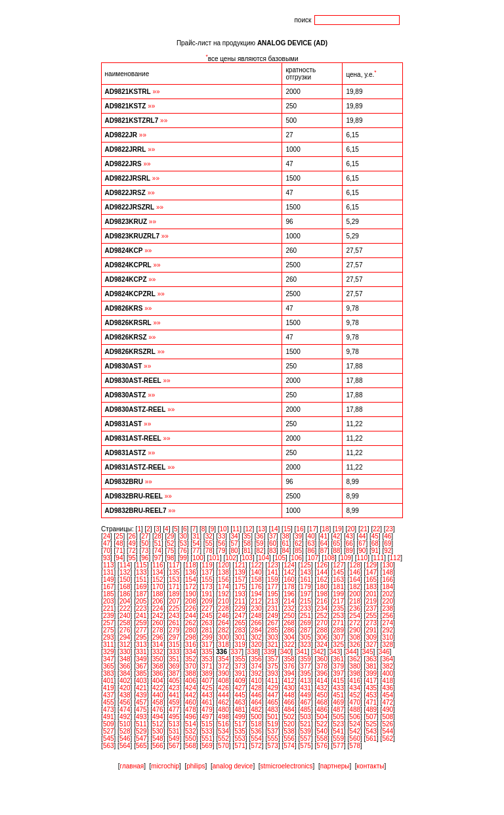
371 (207, 666)
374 (256, 666)
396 (322, 673)
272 (355, 623)
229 (240, 608)
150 (125, 580)
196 (289, 594)
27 (145, 536)
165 (371, 580)
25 (119, 536)
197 (305, 594)
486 (322, 710)
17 (313, 529)
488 (355, 710)
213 (273, 601)
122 (256, 565)
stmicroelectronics (287, 766)
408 (223, 681)
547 (141, 738)
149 (109, 580)
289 (338, 630)
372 (223, 666)
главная (132, 766)
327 (371, 645)
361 (338, 659)
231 (273, 608)
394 (289, 673)
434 (355, 688)
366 (125, 666)
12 (248, 529)
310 (388, 637)
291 (371, 630)
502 (289, 717)
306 (322, 637)
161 (305, 580)
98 (170, 558)
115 (141, 565)
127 (338, 565)
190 (191, 594)
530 (158, 731)
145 (338, 572)
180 (322, 587)
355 (240, 659)
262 (191, 623)
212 (256, 601)
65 (336, 543)
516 (223, 724)
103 (247, 558)
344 (351, 652)
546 (125, 738)
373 (240, 666)
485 (305, 710)
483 (273, 710)
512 (158, 724)
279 (174, 630)
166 (388, 580)
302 (256, 637)
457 (141, 702)
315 (174, 645)
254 (355, 616)
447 (273, 695)
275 (109, 630)
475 (141, 710)
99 (183, 558)
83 (273, 551)
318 (223, 645)
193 (240, 594)
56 (221, 543)
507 (371, 717)
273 (371, 623)
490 (388, 710)
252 (322, 616)
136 (191, 572)
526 (388, 724)
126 (322, 565)
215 (305, 601)
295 (141, 637)
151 (141, 580)
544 (388, 731)
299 (207, 637)
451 (338, 695)
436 (388, 688)
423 (174, 688)
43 (349, 536)
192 (223, 594)
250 (289, 616)
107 (313, 558)
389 (207, 673)
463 (240, 702)
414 (322, 681)
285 (273, 630)
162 (322, 580)
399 (371, 673)
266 (256, 623)
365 (109, 666)
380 (355, 666)
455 (109, 702)
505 (338, 717)
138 (223, 572)
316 (191, 645)
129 (371, 565)
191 (207, 594)
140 (256, 572)
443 (207, 695)
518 (256, 724)
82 (260, 551)
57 (235, 543)
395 (305, 673)
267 (273, 623)
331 (141, 652)
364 (388, 659)
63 (311, 543)
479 (207, 710)
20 (351, 529)
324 (322, 645)
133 (141, 572)
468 (322, 702)
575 (305, 746)
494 (158, 717)
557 (305, 738)
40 (311, 536)
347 (109, 659)
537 (273, 731)
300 (223, 637)
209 (207, 601)
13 (262, 529)
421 (141, 688)
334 (191, 652)
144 (322, 572)
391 (240, 673)
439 (141, 695)
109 (346, 558)
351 (174, 659)
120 (223, 565)
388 (191, 673)
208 (191, 601)
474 (125, 710)
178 (289, 587)
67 (362, 543)
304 (289, 637)
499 (240, 717)
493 (141, 717)
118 (191, 565)
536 (256, 731)
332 (158, 652)
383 (109, 673)
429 (273, 688)
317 (207, 645)
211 (240, 601)
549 (174, 738)
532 (191, 731)
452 (355, 695)
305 (305, 637)
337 (237, 652)
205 (141, 601)
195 (273, 594)
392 (256, 673)
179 (305, 587)
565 (141, 746)
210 (223, 601)
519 (273, 724)
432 (322, 688)
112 (395, 558)
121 (240, 565)
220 (388, 601)
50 (145, 543)
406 (191, 681)
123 (273, 565)
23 (389, 529)
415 (338, 681)
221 (109, 608)
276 (125, 630)
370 (191, 666)
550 (191, 738)
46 (388, 536)
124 (289, 565)
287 (305, 630)
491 (109, 717)
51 (158, 543)
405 (174, 681)
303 (273, 637)
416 (355, 681)
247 (240, 616)
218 (355, 601)
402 (125, 681)
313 (141, 645)
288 (322, 630)
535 (240, 731)
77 (196, 551)
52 (170, 543)
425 (207, 688)
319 (240, 645)
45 (375, 536)
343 (335, 652)
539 (305, 731)
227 (207, 608)
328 (388, 645)
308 (355, 637)
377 (305, 666)
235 (338, 608)
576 (322, 746)
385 (141, 673)
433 (338, 688)
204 (125, 601)
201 (371, 594)
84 (285, 551)
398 (355, 673)
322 (289, 645)
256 (388, 616)
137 (207, 572)
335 (207, 652)
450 (322, 695)
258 (125, 623)
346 (384, 652)
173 (207, 587)
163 (338, 580)
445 (240, 695)
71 (119, 551)
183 (371, 587)
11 (236, 529)
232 (289, 608)
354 (223, 659)
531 (174, 731)
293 (109, 637)
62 (298, 543)
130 (388, 565)
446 (256, 695)
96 (145, 558)
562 (388, 738)
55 (209, 543)
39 (298, 536)
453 (371, 695)
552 (223, 738)
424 (191, 688)
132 (125, 572)
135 (174, 572)
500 (256, 717)
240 (125, 616)
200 (355, 594)
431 (305, 688)
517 (240, 724)
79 (221, 551)
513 (174, 724)
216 (322, 601)
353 (207, 659)
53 (183, 543)
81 (247, 551)
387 (174, 673)
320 (256, 645)
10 (223, 529)
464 (256, 702)
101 (214, 558)
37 (273, 536)
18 (325, 529)
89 (349, 551)
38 (285, 536)
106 (296, 558)
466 (289, 702)
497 (207, 717)
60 (273, 543)
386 (158, 673)
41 (324, 536)
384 (125, 673)
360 (322, 659)
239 (109, 616)
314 (158, 645)
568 (191, 746)
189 (174, 594)
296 (158, 637)
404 (158, 681)
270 (322, 623)
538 (289, 731)
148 (388, 572)
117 (174, 565)
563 (109, 746)
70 (107, 551)
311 (109, 645)
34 (235, 536)
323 (305, 645)
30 (183, 536)
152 (158, 580)
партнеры (335, 766)
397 (338, 673)
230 (256, 608)
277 (141, 630)
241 (141, 616)
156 (223, 580)
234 (322, 608)
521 (305, 724)
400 (388, 673)
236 (355, 608)
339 (269, 652)
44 (362, 536)
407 (207, 681)
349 (141, 659)
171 (174, 587)
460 (191, 702)
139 (240, 572)
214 (289, 601)
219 (371, 601)
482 (256, 710)
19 (338, 529)
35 (247, 536)
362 (355, 659)
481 (240, 710)
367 (141, 666)
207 (174, 601)
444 (223, 695)
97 (158, 558)
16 (300, 529)
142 (289, 572)
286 (289, 630)
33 (221, 536)
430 (289, 688)
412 (289, 681)
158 (256, 580)
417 (371, 681)
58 (247, 543)
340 (286, 652)
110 (362, 558)
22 (376, 529)
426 (223, 688)
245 (207, 616)
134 (158, 572)
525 (371, 724)
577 (338, 746)
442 (191, 695)
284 (256, 630)
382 (388, 666)
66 (349, 543)
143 (305, 572)
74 (158, 551)
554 (256, 738)
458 (158, 702)
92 (388, 551)
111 (379, 558)
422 (158, 688)
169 (141, 587)
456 (125, 702)
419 (109, 688)
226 (191, 608)
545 (109, 738)
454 (388, 695)
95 (132, 558)
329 (109, 652)
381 (371, 666)
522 (322, 724)
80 (235, 551)
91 (375, 551)
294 (125, 637)
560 (355, 738)
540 (322, 731)
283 (240, 630)
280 (191, 630)
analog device (233, 766)
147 (371, 572)
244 (191, 616)
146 (355, 572)
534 (223, 731)
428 (256, 688)
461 (207, 702)
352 (191, 659)
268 (289, 623)
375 (273, 666)
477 (174, 710)
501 (273, 717)
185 (109, 594)
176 (256, 587)
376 (289, 666)
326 (355, 645)
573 (273, 746)
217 (338, 601)
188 (158, 594)
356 (256, 659)
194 (256, 594)
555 (273, 738)
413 (305, 681)
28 (158, 536)
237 (371, 608)
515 (207, 724)
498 (223, 717)
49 (132, 543)
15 (287, 529)
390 (223, 673)
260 (158, 623)
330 (125, 652)
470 (355, 702)
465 (273, 702)
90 (362, 551)
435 (371, 688)
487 (338, 710)
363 (371, 659)
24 (107, 536)
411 (273, 681)
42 (336, 536)
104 (263, 558)
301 (240, 637)
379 (338, 666)
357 (273, 659)
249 (273, 616)
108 (329, 558)
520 (289, 724)
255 (371, 616)
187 (141, 594)
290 (355, 630)
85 (298, 551)
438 (125, 695)
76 (183, 551)
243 (174, 616)
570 (223, 746)
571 (240, 746)
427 (240, 688)
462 (223, 702)
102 (231, 558)
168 (125, 587)
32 (209, 536)
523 (338, 724)
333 (174, 652)
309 (371, 637)
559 (338, 738)
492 (125, 717)
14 (274, 529)
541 (338, 731)
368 (158, 666)
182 (355, 587)
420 (125, 688)
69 (388, 543)
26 (132, 536)
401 (109, 681)
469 (338, 702)
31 (196, 536)
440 (158, 695)
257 (109, 623)
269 (305, 623)
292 (388, 630)
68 (375, 543)
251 (305, 616)
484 (289, 710)
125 (305, 565)
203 (109, 601)
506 (355, 717)
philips (196, 766)
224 (158, 608)
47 (107, 543)
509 (109, 724)
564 (125, 746)
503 (305, 717)
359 (305, 659)
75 (170, 551)
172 (191, 587)
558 (322, 738)
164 (355, 580)
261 (174, 623)
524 (355, 724)
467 (305, 702)
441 (174, 695)
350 (158, 659)
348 (125, 659)
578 (355, 746)
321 (273, 645)
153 (174, 580)
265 (240, 623)
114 (125, 565)
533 (207, 731)
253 (338, 616)
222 (125, 608)
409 (240, 681)
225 (174, 608)
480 (223, 710)
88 (336, 551)
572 (256, 746)
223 (141, 608)
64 (324, 543)
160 (289, 580)
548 (158, 738)
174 (223, 587)
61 (285, 543)
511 (141, 724)
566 (158, 746)
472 (388, 702)
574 (289, 746)
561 (371, 738)
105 (280, 558)
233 (305, 608)
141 (273, 572)
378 (322, 666)
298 (191, 637)
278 (158, 630)
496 (191, 717)
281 (207, 630)
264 (223, 623)
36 (260, 536)
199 (338, 594)
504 (322, 717)
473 (109, 710)
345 (368, 652)
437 (109, 695)
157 (240, 580)
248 (256, 616)
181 (338, 587)
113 (109, 565)
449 (305, 695)
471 (371, 702)
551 (207, 738)
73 (145, 551)
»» (156, 92)
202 (388, 594)
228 (223, 608)
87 (324, 551)
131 (109, 572)
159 (273, 580)
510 (125, 724)
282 (223, 630)
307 (338, 637)
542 (355, 731)
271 (338, 623)
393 (273, 673)
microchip (165, 766)
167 (109, 587)
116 (158, 565)
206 (158, 601)
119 (207, 565)
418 (388, 681)
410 (256, 681)
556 (289, 738)
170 (158, 587)
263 (207, 623)
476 (158, 710)
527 (109, 731)
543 (371, 731)
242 (158, 616)
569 (207, 746)
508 (388, 717)
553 (240, 738)
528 (125, 731)
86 (311, 551)
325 (338, 645)
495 (174, 717)
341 (302, 652)
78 (209, 551)
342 (319, 652)
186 (125, 594)
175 (240, 587)
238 (388, 608)
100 (198, 558)
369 (174, 666)
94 (119, 558)
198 (322, 594)
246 (223, 616)
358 (289, 659)
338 (253, 652)
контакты (371, 766)
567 (174, 746)
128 (355, 565)
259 (141, 623)
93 (107, 558)
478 (191, 710)
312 (125, 645)
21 (364, 529)
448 (289, 695)
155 (207, 580)
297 (174, 637)
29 (170, 536)
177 (273, 587)
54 (196, 543)
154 (191, 580)
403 (141, 681)
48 (119, 543)
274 (388, 623)
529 (141, 731)
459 (174, 702)
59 (260, 543)
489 (371, 710)
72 (132, 551)
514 (191, 724)
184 (388, 587)
